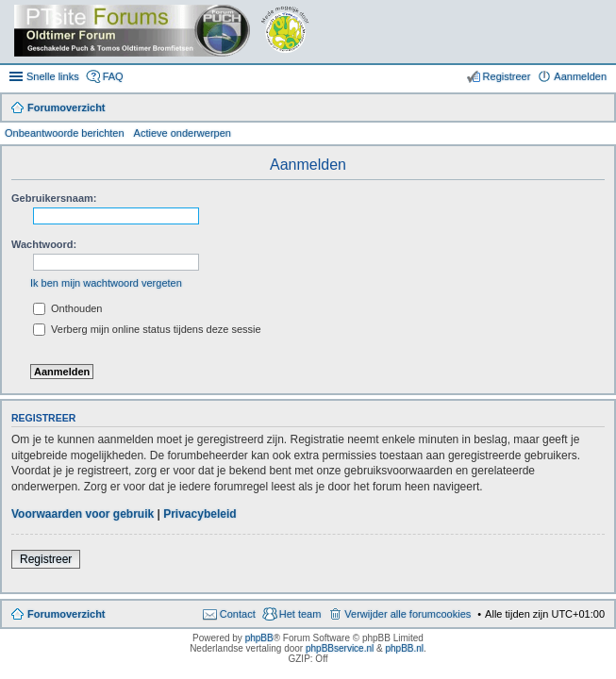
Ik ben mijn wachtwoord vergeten (106, 283)
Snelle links (53, 76)
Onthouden (68, 308)
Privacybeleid (200, 514)
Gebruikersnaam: (54, 198)
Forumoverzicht (67, 614)
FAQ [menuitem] (113, 76)
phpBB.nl (404, 648)
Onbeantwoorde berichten (65, 133)
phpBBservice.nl (340, 648)
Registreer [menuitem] (507, 76)
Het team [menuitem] (300, 614)
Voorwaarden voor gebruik (83, 514)
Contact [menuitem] (238, 614)
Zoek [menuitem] (599, 109)
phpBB (259, 638)
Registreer (46, 559)
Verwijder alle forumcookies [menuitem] (408, 614)
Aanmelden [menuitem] (580, 76)
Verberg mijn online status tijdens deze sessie (147, 329)
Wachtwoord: (44, 244)
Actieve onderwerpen (183, 133)
